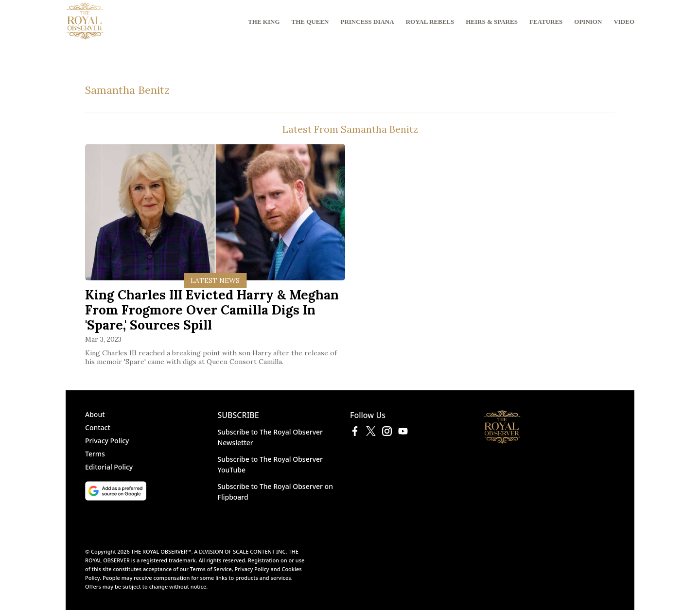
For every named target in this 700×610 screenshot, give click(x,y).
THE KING (264, 22)
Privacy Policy (107, 441)
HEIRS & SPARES (492, 22)
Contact (98, 427)
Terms (95, 454)
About (95, 414)
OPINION (588, 22)
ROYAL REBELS (430, 22)
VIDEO (624, 22)
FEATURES (546, 22)
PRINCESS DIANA (367, 22)
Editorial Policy (109, 467)
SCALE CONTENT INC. (260, 551)
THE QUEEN (310, 22)
